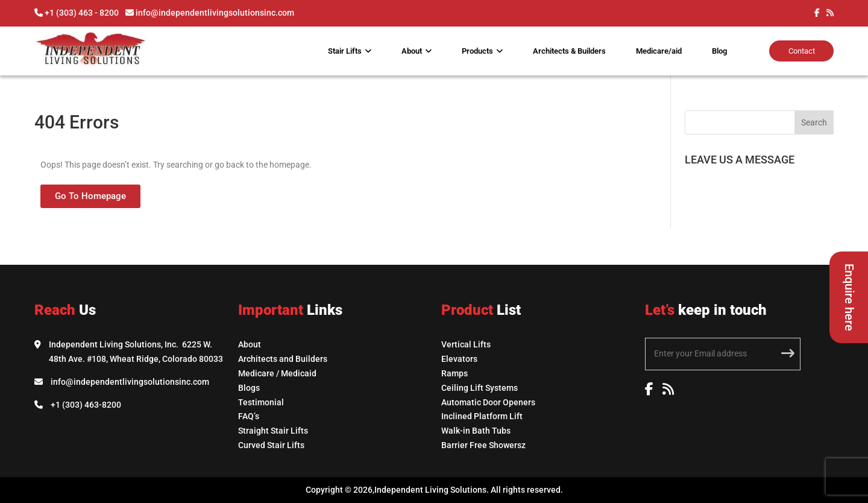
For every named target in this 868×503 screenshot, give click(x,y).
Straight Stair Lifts (273, 431)
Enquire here (849, 297)
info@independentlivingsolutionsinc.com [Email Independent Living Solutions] (130, 382)
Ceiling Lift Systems (480, 388)
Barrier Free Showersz (483, 445)
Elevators (459, 359)
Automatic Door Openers (488, 402)
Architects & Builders (569, 51)
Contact (802, 51)
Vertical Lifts (466, 344)
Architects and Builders (283, 359)
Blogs (249, 388)
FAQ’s (249, 416)
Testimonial (261, 402)
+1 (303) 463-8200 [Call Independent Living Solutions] (86, 405)
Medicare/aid (659, 51)
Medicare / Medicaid (277, 373)
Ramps (454, 373)
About (412, 51)
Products (477, 51)
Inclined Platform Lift (482, 416)
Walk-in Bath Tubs (476, 431)
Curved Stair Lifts (271, 445)
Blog (719, 51)
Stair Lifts (345, 51)
